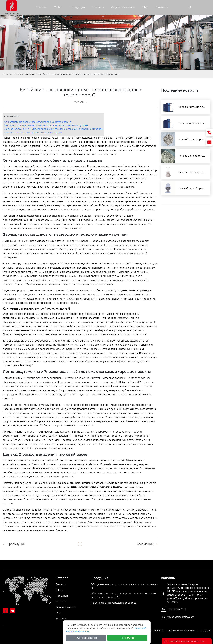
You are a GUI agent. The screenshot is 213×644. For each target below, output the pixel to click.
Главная (8, 74)
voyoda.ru (138, 276)
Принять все (127, 638)
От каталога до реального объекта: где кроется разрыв (38, 122)
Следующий (145, 544)
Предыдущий (16, 544)
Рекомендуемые (25, 74)
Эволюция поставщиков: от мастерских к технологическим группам (46, 125)
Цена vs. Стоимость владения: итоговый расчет (33, 132)
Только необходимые (86, 638)
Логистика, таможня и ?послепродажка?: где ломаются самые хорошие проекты (54, 129)
